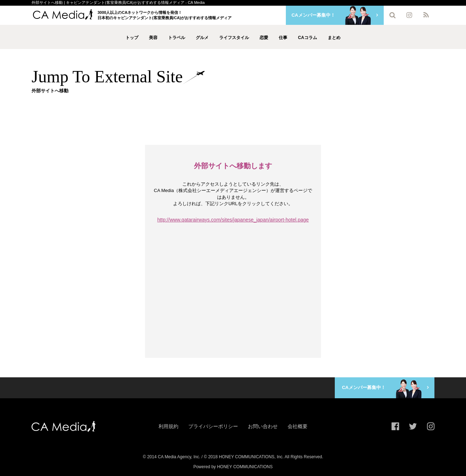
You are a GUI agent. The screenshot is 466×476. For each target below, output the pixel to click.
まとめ (334, 38)
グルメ (202, 38)
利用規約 (168, 426)
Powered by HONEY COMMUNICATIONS (233, 467)
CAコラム (307, 38)
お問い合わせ (263, 426)
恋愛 (264, 38)
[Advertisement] (233, 119)
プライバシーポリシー (213, 426)
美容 (153, 38)
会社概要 (298, 426)
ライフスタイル (234, 38)
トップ (132, 38)
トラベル (177, 38)
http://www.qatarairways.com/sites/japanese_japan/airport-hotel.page (233, 220)
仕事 (283, 38)
